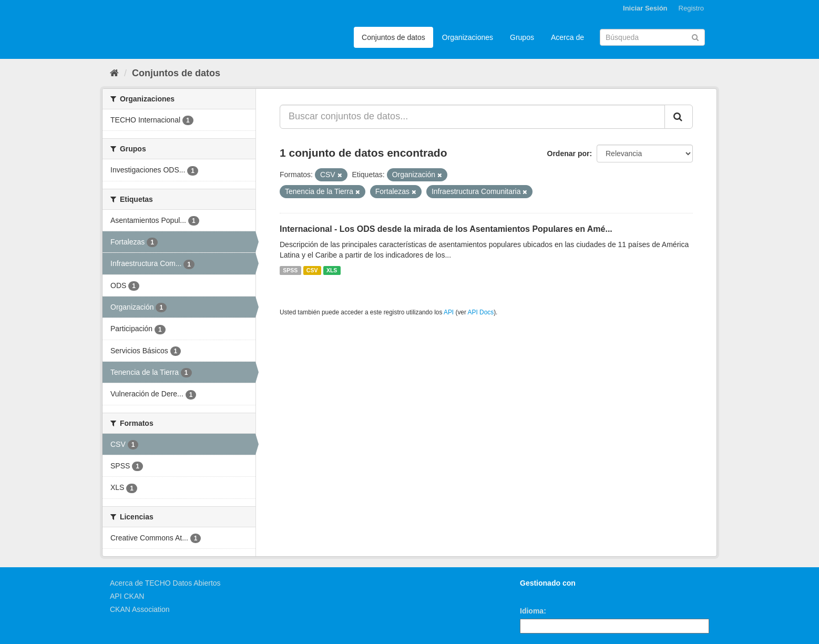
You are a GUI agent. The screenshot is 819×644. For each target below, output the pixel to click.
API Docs (481, 312)
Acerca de (567, 37)
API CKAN (127, 596)
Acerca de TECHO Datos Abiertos (165, 583)
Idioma (532, 611)
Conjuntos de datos (393, 37)
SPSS (290, 270)
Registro (691, 8)
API (449, 312)
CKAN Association (140, 609)
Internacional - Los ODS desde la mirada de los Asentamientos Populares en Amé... (446, 229)
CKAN (538, 595)
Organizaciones (468, 37)
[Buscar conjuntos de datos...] (472, 117)
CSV (312, 270)
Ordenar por (569, 154)
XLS (332, 270)
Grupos (522, 37)
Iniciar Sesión (645, 8)
